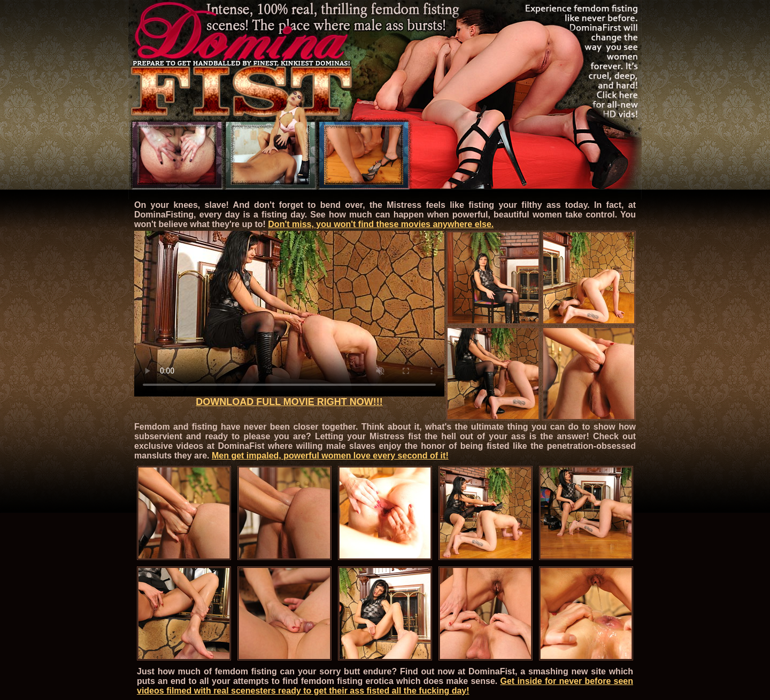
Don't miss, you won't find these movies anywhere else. (381, 224)
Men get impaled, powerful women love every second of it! (330, 456)
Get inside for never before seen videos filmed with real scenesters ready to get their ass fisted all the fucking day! (385, 686)
